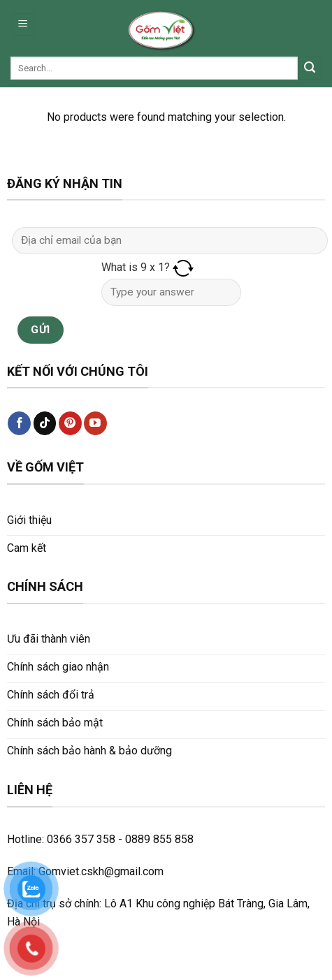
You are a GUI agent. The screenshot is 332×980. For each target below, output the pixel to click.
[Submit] (310, 68)
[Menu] (23, 25)
